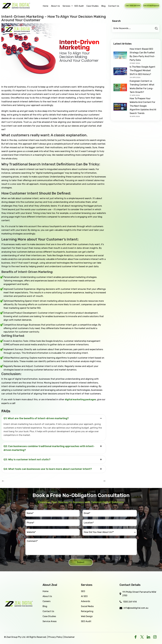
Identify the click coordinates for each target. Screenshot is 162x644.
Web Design (87, 616)
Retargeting (87, 611)
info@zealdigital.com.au (136, 608)
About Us (47, 596)
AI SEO (84, 596)
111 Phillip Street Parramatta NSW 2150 (139, 594)
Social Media (87, 606)
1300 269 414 (130, 602)
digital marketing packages (80, 399)
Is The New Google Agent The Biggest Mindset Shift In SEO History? (142, 70)
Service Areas (50, 621)
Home (46, 591)
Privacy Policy (55, 637)
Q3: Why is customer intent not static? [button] (53, 460)
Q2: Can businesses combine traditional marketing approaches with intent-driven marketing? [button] (53, 448)
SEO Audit (86, 621)
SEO (83, 591)
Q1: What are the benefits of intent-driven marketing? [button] (53, 418)
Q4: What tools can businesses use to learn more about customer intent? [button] (53, 469)
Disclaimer (69, 637)
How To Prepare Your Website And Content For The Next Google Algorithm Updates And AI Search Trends (143, 106)
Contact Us (48, 611)
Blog (45, 606)
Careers (47, 601)
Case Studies (49, 616)
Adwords (86, 601)
